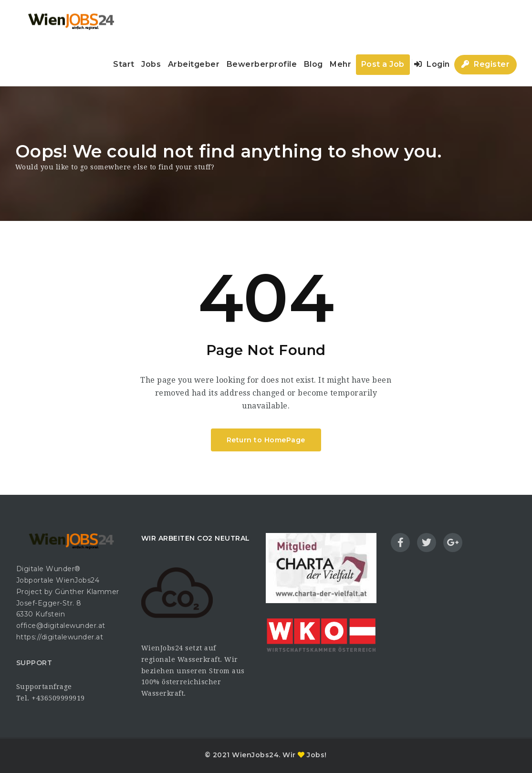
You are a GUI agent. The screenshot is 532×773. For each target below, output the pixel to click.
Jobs (151, 64)
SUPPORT (34, 663)
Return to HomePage (266, 440)
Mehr (340, 64)
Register (485, 64)
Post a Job (383, 64)
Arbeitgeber (194, 64)
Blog (313, 64)
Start (124, 64)
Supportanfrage (44, 687)
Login (432, 64)
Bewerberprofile (262, 64)
